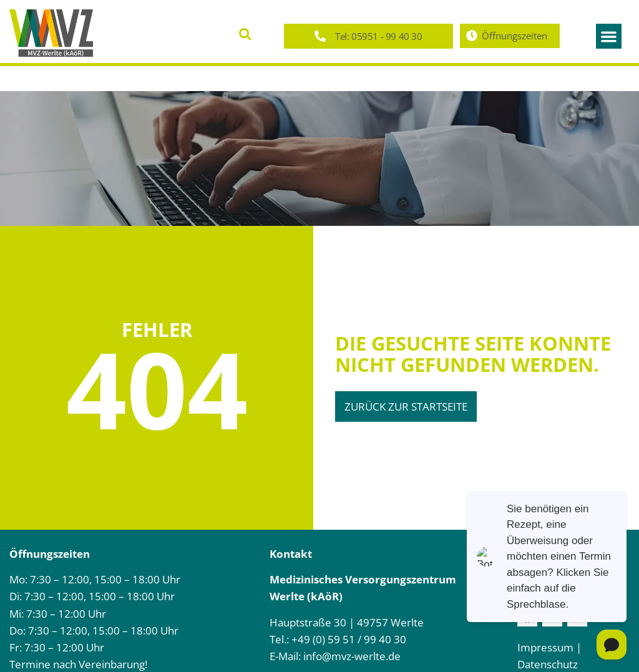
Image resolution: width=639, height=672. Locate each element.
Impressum (545, 647)
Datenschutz (548, 664)
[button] (246, 34)
